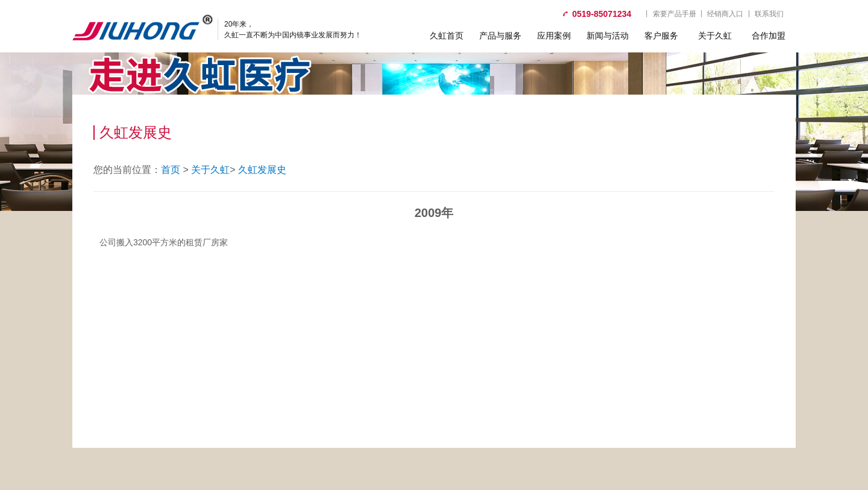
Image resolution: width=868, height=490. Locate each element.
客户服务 (661, 36)
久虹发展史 (262, 170)
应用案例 (554, 36)
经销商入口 (725, 14)
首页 (171, 170)
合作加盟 (769, 36)
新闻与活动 (608, 36)
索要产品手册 (675, 14)
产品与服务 (500, 36)
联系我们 (769, 14)
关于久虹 (715, 36)
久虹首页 (447, 36)
